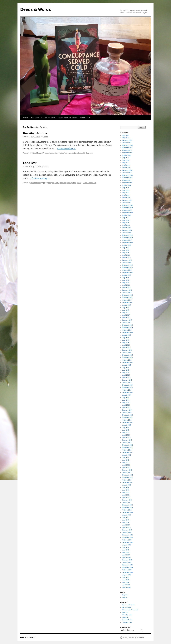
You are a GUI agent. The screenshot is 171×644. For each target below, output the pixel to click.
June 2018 (126, 280)
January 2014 (127, 412)
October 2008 (127, 570)
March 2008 (126, 587)
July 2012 (126, 457)
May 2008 (126, 582)
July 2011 (126, 487)
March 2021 (126, 198)
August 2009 (127, 545)
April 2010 (126, 525)
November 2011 (128, 477)
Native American (65, 153)
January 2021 (127, 203)
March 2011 (126, 497)
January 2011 (127, 502)
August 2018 (127, 275)
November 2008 (128, 567)
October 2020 (127, 210)
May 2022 (126, 163)
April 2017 (126, 315)
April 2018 (126, 285)
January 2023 (127, 143)
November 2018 (128, 268)
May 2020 (126, 223)
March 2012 (126, 467)
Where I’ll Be (85, 117)
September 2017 (128, 303)
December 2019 (128, 235)
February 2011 (127, 500)
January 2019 (127, 263)
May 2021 (126, 193)
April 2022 (126, 165)
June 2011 (126, 490)
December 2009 (128, 535)
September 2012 (128, 452)
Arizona (46, 153)
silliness (80, 153)
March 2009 (126, 557)
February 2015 (127, 380)
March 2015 (126, 378)
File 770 (125, 612)
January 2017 (127, 323)
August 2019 (127, 245)
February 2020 (127, 230)
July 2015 (126, 368)
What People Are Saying (68, 117)
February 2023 (127, 140)
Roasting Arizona (35, 133)
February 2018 (127, 290)
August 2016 (127, 335)
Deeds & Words (36, 9)
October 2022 (127, 150)
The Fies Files (127, 622)
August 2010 (127, 515)
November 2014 (128, 388)
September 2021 (128, 183)
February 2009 (127, 560)
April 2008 (126, 585)
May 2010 (126, 522)
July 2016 (126, 338)
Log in (125, 597)
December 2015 (128, 355)
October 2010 (127, 510)
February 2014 (127, 410)
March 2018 (126, 288)
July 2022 (126, 158)
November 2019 (128, 238)
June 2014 (126, 400)
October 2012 (127, 450)
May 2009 (126, 552)
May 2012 (126, 462)
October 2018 (127, 270)
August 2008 (127, 575)
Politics (33, 153)
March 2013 (126, 437)
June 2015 (126, 370)
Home (26, 117)
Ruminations (35, 183)
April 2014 (126, 405)
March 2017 (126, 318)
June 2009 (126, 550)
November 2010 (128, 507)
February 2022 (127, 170)
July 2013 (126, 427)
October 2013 (127, 420)
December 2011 (128, 475)
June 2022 (126, 160)
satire (74, 153)
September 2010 (128, 512)
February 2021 (127, 200)
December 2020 (128, 205)
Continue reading (67, 148)
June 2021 (126, 190)
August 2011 (127, 485)
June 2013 (126, 430)
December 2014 (128, 385)
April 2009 (126, 555)
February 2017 (127, 320)
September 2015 (128, 363)
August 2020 (127, 215)
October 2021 (127, 180)
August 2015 (127, 365)
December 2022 (128, 145)
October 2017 (127, 300)
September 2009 (128, 542)
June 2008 (126, 580)
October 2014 (127, 390)
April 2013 (126, 435)
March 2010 (126, 527)
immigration (54, 153)
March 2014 (126, 407)
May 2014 (126, 402)
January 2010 (127, 532)
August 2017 (127, 305)
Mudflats (125, 617)
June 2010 (126, 520)
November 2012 (128, 447)
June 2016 (126, 340)
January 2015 (127, 383)
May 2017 (126, 313)
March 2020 (126, 228)
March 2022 (126, 168)
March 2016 (126, 348)
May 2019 (126, 253)
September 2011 (128, 482)
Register (125, 595)
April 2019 (126, 255)
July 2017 (126, 308)
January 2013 (127, 442)
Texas (79, 183)
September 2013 (128, 422)
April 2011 (126, 495)
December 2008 (128, 565)
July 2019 (126, 248)
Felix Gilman (127, 607)
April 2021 (126, 195)
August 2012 (127, 455)
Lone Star (30, 163)
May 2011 (126, 492)
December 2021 (128, 175)
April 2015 (126, 375)
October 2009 (127, 540)
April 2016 (126, 345)
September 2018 (128, 273)
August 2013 (127, 425)
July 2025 (126, 135)
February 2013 (127, 440)
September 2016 (128, 333)
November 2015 (128, 358)
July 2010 (126, 517)
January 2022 (127, 173)
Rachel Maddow (128, 620)
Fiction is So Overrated (130, 610)
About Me (35, 117)
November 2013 (128, 417)
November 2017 (128, 298)
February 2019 (127, 260)
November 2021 (128, 178)
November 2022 (128, 148)
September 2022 (128, 153)
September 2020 (128, 213)
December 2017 (128, 295)
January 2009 (127, 562)
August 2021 (127, 185)
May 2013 (126, 432)
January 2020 (127, 233)
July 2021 (126, 188)
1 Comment (89, 153)
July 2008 (126, 577)
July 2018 (126, 278)
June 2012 (126, 460)
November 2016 (128, 328)
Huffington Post (61, 183)
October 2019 (127, 240)
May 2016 (126, 343)
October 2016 (127, 330)
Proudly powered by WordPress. (134, 637)
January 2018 (127, 293)
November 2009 (128, 537)
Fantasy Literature (129, 605)
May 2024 (126, 138)
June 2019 (126, 250)
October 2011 (127, 480)
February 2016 (127, 350)
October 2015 (127, 360)
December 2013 (128, 415)
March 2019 (126, 258)
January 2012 (127, 472)
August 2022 (127, 155)
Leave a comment (89, 183)
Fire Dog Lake (127, 615)
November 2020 (128, 208)
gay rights (51, 183)
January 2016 (127, 353)
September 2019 (128, 243)
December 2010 (128, 505)
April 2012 (126, 465)
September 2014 (128, 393)
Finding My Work (48, 117)
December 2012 (128, 445)
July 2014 (126, 398)
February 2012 (127, 470)
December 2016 (128, 325)
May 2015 (126, 373)
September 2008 (128, 572)
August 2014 (127, 395)
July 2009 (126, 547)
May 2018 (126, 283)
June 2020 (126, 220)
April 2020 (126, 225)
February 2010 (127, 530)
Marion (45, 137)
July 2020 (126, 218)
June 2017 (126, 310)
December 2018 (128, 265)
